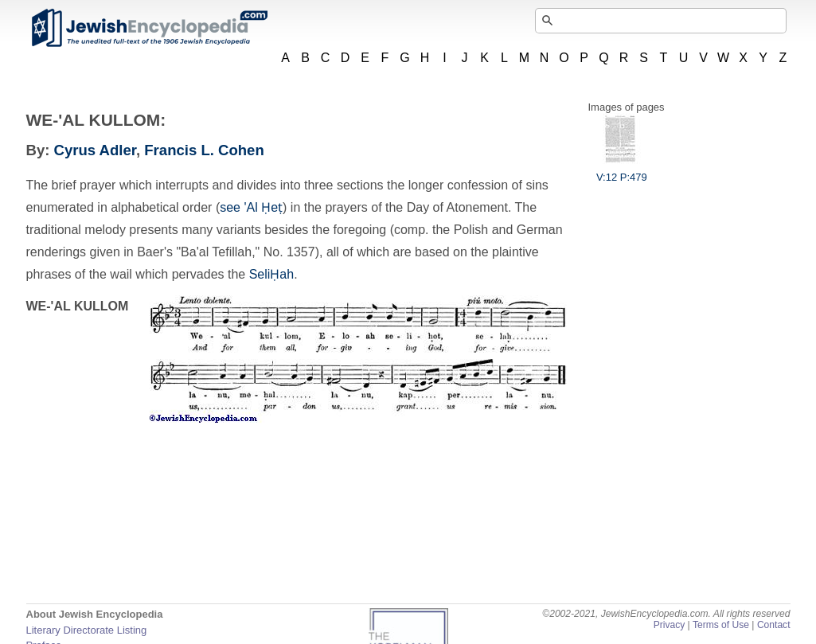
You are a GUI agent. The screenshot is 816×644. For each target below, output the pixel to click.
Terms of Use (721, 625)
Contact (774, 625)
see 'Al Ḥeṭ (251, 207)
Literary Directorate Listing (87, 630)
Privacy (670, 625)
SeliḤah (271, 274)
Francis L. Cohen (204, 150)
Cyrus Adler (95, 150)
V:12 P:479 (622, 171)
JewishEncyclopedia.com (149, 28)
